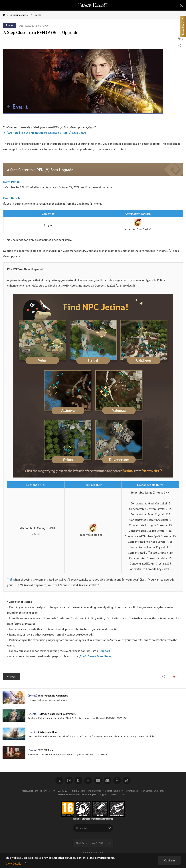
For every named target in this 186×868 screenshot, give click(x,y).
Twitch (78, 780)
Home (4, 15)
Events (37, 15)
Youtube (98, 780)
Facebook (88, 780)
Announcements (19, 15)
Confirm (169, 860)
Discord (108, 780)
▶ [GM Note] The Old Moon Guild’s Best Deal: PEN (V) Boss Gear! (45, 133)
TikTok (127, 780)
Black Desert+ (117, 780)
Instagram (69, 780)
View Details (13, 863)
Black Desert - (90, 843)
